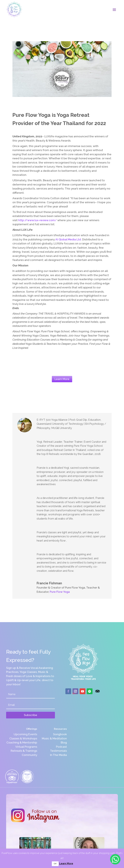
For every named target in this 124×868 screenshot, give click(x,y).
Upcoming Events (25, 734)
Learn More (62, 379)
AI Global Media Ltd (68, 239)
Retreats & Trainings (24, 751)
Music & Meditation (54, 738)
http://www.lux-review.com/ (37, 220)
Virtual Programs (26, 747)
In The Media (58, 755)
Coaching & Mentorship (22, 742)
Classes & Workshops (23, 738)
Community (29, 755)
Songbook (60, 734)
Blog (64, 742)
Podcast (61, 747)
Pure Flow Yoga (60, 592)
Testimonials (58, 751)
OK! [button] (55, 864)
